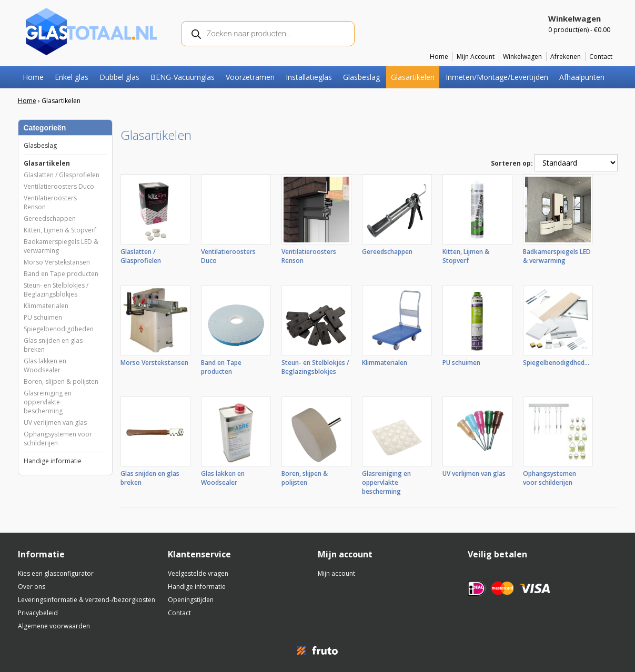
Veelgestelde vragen (198, 573)
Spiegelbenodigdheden (59, 329)
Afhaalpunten (582, 77)
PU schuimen (43, 317)
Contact (601, 57)
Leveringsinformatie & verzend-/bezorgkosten (87, 600)
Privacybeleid (38, 613)
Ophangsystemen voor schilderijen (58, 439)
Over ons (32, 587)
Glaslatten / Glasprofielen (62, 175)
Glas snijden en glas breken (53, 345)
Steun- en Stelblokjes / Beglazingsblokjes (56, 290)
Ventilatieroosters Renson (50, 202)
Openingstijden (191, 600)
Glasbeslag (361, 77)
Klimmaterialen (46, 306)
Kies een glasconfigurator (56, 573)
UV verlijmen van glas (55, 422)
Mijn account (336, 573)
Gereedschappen (50, 218)
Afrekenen (566, 57)
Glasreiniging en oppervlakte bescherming (48, 402)
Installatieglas (309, 77)
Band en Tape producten (61, 274)
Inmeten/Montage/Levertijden (497, 77)
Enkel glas (72, 77)
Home (439, 57)
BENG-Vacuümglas (183, 77)
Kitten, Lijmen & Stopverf (60, 230)
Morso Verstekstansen (57, 262)
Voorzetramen (250, 77)
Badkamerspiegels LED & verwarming (61, 246)
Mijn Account (476, 57)
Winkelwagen (522, 57)
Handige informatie (53, 461)
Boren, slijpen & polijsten (61, 381)
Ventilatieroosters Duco (59, 186)
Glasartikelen (413, 77)
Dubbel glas (119, 77)
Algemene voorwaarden (54, 626)
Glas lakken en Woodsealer (45, 365)
